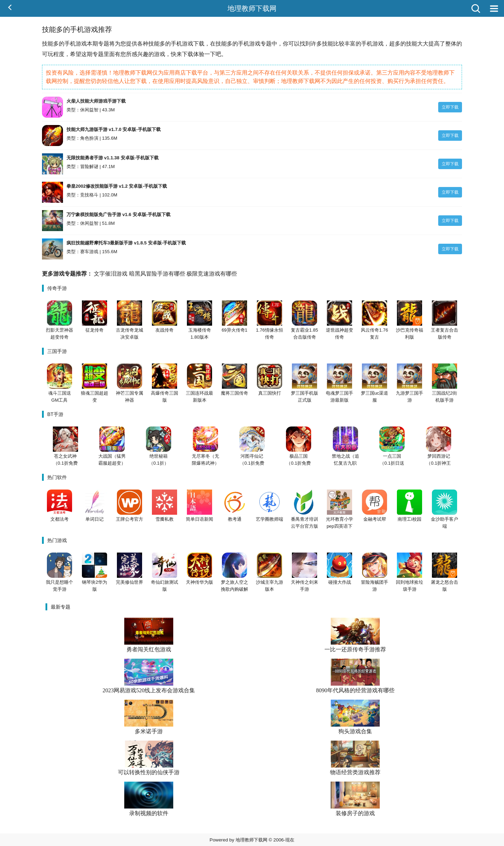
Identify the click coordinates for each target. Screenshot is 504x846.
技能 (48, 44)
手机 (70, 44)
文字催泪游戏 (111, 274)
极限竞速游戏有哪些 (212, 274)
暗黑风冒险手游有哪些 (157, 274)
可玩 (48, 54)
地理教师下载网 (252, 8)
